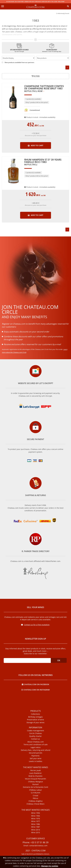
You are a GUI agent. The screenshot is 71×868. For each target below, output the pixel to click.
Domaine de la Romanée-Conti (36, 787)
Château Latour (35, 790)
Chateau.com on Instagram (35, 690)
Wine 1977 (36, 821)
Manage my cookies (50, 866)
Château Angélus (36, 801)
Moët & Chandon (35, 776)
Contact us (35, 739)
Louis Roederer (35, 773)
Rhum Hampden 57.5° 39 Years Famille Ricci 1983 (43, 162)
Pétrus (35, 798)
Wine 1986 (36, 824)
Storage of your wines (35, 723)
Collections (35, 714)
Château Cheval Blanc (36, 804)
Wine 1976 (36, 819)
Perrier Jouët (36, 770)
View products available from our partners (18, 62)
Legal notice (36, 747)
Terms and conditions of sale (36, 745)
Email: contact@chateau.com (35, 846)
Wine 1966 (36, 816)
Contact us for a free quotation (35, 625)
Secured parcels (36, 753)
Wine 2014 (36, 830)
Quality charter (35, 736)
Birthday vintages (35, 717)
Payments (35, 756)
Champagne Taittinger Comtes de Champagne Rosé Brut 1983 (44, 89)
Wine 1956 (36, 813)
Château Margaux (35, 782)
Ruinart (36, 784)
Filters (36, 76)
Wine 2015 (36, 833)
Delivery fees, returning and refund (36, 750)
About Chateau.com (36, 742)
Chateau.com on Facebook (35, 684)
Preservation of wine (35, 720)
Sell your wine (36, 758)
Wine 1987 (36, 827)
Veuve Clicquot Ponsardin (35, 779)
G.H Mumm (36, 793)
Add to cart (35, 145)
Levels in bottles (36, 761)
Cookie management (35, 731)
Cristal (35, 796)
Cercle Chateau (36, 733)
